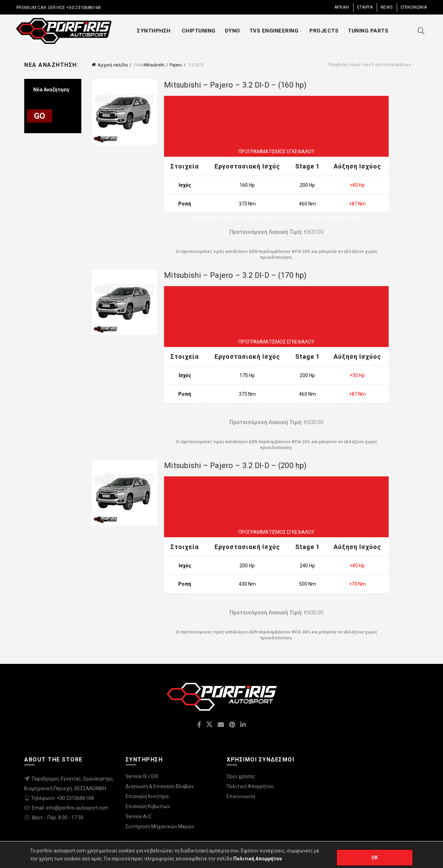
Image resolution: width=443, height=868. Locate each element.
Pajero (176, 65)
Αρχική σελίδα (113, 65)
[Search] (421, 31)
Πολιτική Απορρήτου (250, 786)
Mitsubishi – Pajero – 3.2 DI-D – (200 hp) (235, 465)
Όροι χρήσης (241, 776)
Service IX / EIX (142, 776)
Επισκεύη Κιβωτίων (148, 806)
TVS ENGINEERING (274, 31)
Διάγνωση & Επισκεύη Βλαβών (160, 786)
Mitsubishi (154, 65)
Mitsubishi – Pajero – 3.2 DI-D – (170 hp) (235, 275)
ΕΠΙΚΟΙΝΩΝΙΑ (414, 7)
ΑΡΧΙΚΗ (342, 7)
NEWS (387, 7)
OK (375, 858)
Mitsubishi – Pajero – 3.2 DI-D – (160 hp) (235, 85)
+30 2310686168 (83, 7)
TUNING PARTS (368, 31)
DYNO (233, 31)
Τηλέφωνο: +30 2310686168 (62, 798)
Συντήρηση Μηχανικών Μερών (160, 826)
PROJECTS (324, 31)
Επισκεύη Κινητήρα (147, 796)
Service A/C (139, 816)
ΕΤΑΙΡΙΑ (365, 7)
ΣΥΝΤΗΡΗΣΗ (154, 31)
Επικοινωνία (241, 796)
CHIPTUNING (199, 31)
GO (40, 116)
